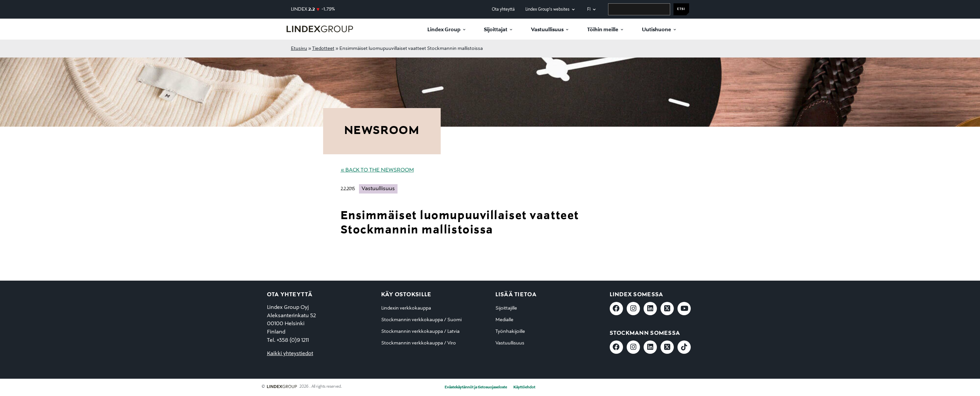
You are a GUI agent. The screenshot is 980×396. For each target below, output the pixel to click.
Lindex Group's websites (547, 9)
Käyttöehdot (524, 387)
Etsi (681, 9)
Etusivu (299, 49)
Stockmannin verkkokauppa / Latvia (420, 331)
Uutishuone (657, 30)
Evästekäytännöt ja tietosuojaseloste (476, 387)
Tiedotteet (323, 49)
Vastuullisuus (547, 30)
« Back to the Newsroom (377, 170)
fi (589, 9)
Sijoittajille (506, 308)
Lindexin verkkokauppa (406, 308)
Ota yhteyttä (503, 9)
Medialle (504, 320)
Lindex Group (444, 30)
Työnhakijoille (510, 331)
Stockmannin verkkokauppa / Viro (419, 343)
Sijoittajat (496, 30)
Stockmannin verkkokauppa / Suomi (421, 320)
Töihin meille (603, 30)
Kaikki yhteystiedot (290, 354)
